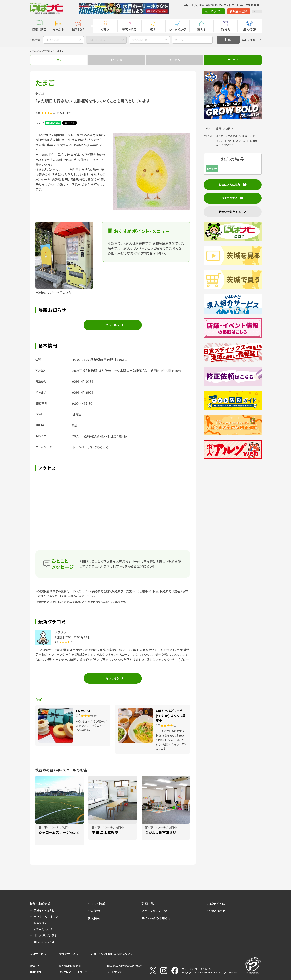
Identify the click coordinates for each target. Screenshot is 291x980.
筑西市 (229, 128)
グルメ (105, 29)
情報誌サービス (68, 954)
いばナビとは (216, 904)
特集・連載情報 (40, 904)
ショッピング (178, 29)
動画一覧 (148, 904)
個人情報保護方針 (70, 966)
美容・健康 (129, 29)
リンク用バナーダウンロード (76, 972)
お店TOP (78, 29)
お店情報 (94, 911)
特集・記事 (39, 29)
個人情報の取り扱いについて (125, 966)
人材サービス (38, 954)
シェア (40, 123)
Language (252, 11)
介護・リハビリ (250, 136)
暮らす (201, 29)
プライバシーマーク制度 (195, 969)
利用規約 (35, 972)
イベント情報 (97, 904)
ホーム (33, 51)
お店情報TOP (47, 51)
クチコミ (233, 60)
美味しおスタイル (44, 942)
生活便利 (233, 136)
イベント (58, 29)
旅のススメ (40, 923)
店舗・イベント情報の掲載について (112, 954)
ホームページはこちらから (90, 447)
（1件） (69, 113)
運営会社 (35, 966)
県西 (219, 128)
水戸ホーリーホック (46, 917)
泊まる (225, 29)
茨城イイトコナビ (44, 910)
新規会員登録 (229, 11)
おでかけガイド (43, 929)
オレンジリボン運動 (46, 935)
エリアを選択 (54, 40)
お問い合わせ (216, 911)
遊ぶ (153, 29)
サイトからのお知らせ (156, 918)
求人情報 (250, 29)
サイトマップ (114, 972)
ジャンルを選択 (141, 40)
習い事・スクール (236, 141)
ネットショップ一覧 (154, 911)
